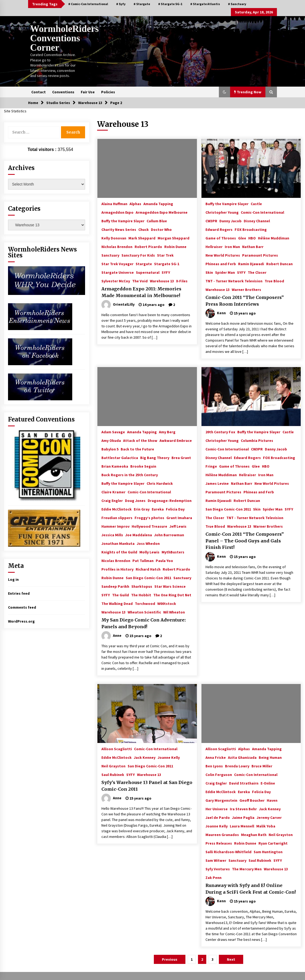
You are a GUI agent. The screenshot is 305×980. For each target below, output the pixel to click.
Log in (13, 579)
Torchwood (145, 603)
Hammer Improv (115, 526)
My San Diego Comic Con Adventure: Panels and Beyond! (144, 623)
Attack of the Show (140, 440)
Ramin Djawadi (251, 264)
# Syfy (121, 4)
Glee (242, 238)
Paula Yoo (164, 560)
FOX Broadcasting (251, 229)
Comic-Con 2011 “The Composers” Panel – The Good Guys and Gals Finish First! (245, 541)
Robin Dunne (175, 246)
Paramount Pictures (260, 255)
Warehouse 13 (162, 281)
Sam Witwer (216, 860)
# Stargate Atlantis (205, 4)
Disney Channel (257, 221)
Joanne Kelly (169, 757)
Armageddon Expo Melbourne (162, 212)
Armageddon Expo (117, 212)
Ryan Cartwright (273, 843)
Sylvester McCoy (116, 281)
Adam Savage (113, 432)
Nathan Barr (253, 246)
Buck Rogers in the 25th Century (130, 475)
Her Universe (217, 809)
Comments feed (22, 607)
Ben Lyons (214, 766)
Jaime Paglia (243, 817)
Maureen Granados (222, 834)
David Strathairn (244, 783)
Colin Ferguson (219, 774)
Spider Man (225, 272)
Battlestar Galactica (120, 457)
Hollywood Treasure (149, 526)
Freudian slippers (117, 517)
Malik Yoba (266, 826)
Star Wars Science (170, 586)
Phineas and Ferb (221, 264)
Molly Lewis (149, 552)
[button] (224, 92)
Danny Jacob (230, 221)
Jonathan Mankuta (118, 543)
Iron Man (232, 246)
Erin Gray (142, 509)
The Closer (257, 272)
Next (231, 959)
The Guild (121, 595)
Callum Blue (157, 221)
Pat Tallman (143, 560)
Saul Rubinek (113, 774)
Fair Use (88, 92)
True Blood (274, 281)
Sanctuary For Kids (138, 255)
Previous (170, 959)
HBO (252, 238)
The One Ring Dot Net (172, 595)
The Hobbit (141, 595)
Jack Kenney (145, 757)
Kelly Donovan (114, 238)
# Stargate (142, 4)
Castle (256, 204)
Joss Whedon (148, 543)
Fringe (211, 466)
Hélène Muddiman (274, 238)
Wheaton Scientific (144, 612)
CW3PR (211, 221)
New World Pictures (223, 255)
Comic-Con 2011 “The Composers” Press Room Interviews (245, 301)
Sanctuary (110, 255)
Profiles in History (117, 569)
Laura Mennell (242, 826)
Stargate (144, 264)
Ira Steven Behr (243, 809)
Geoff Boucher (252, 800)
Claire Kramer (113, 492)
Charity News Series (119, 229)
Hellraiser (214, 246)
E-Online (268, 783)
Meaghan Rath (254, 834)
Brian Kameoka (115, 466)
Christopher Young (222, 212)
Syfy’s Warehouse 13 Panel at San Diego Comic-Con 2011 (147, 786)
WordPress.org (21, 621)
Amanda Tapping (158, 204)
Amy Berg (167, 432)
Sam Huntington (268, 852)
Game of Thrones (221, 238)
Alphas (135, 204)
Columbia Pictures (257, 440)
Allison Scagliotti (117, 749)
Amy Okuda (111, 440)
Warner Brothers (246, 289)
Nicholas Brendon (117, 246)
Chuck (144, 229)
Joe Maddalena (139, 535)
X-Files (182, 281)
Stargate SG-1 (167, 264)
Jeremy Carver (269, 817)
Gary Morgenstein (221, 800)
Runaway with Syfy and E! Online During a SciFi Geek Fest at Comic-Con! (251, 889)
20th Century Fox (220, 432)
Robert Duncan (279, 264)
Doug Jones (135, 500)
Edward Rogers (219, 229)
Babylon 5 (110, 449)
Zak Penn (213, 877)
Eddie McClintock (117, 509)
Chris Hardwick (160, 483)
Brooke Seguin (143, 466)
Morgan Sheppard (174, 238)
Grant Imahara (179, 517)
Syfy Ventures (218, 869)
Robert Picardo (148, 246)
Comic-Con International (262, 212)
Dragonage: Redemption (170, 500)
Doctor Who (161, 229)
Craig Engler (112, 500)
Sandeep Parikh (115, 586)
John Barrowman (169, 535)
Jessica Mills (112, 535)
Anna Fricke (216, 757)
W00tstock (167, 603)
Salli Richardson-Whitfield (228, 852)
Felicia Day (175, 509)
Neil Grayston (113, 766)
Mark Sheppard (142, 238)
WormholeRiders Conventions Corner (65, 38)
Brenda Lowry (237, 766)
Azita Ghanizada (242, 757)
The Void (140, 281)
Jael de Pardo (218, 817)
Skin (209, 272)
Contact (39, 92)
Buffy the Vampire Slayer (123, 221)
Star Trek (165, 255)
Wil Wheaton (174, 612)
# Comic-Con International (88, 4)
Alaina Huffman (114, 204)
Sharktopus (142, 586)
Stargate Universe (118, 272)
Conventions (63, 92)
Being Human (270, 757)
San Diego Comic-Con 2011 (148, 578)
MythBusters (173, 552)
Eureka (158, 509)
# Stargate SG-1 (170, 4)
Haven (272, 800)
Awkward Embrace (176, 440)
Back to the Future (137, 449)
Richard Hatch (148, 569)
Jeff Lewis (178, 526)
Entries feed (19, 593)
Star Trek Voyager (117, 264)
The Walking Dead (117, 603)
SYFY (166, 272)
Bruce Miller (262, 766)
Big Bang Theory (155, 457)
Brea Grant (181, 457)
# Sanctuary (237, 4)
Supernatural (148, 272)
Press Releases (219, 843)
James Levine (217, 483)
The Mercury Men (247, 869)
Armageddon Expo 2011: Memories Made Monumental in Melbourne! (141, 292)
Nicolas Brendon (116, 560)
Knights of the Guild (119, 552)
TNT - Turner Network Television (234, 281)
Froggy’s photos (149, 517)
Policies (108, 92)
